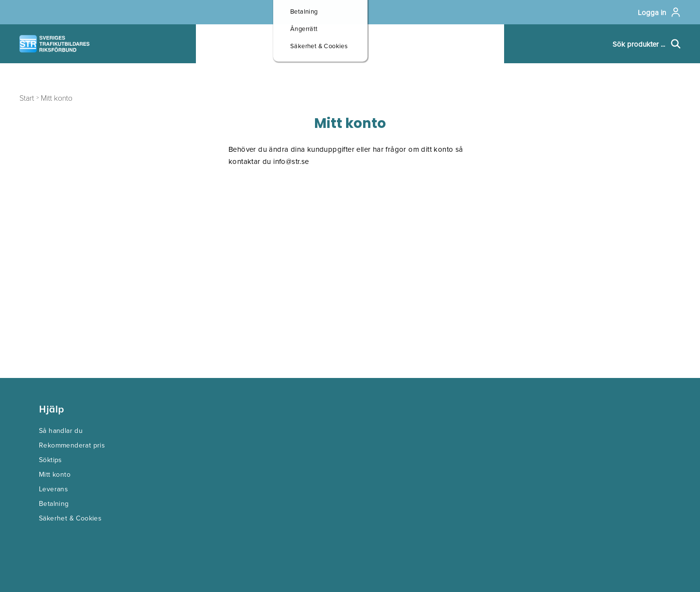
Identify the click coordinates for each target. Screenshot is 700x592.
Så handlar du (61, 431)
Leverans (53, 489)
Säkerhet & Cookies (70, 518)
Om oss (401, 44)
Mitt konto (55, 474)
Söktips (51, 460)
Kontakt (470, 44)
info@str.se (291, 161)
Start (27, 98)
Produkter (235, 44)
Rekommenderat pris (72, 445)
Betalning (54, 503)
